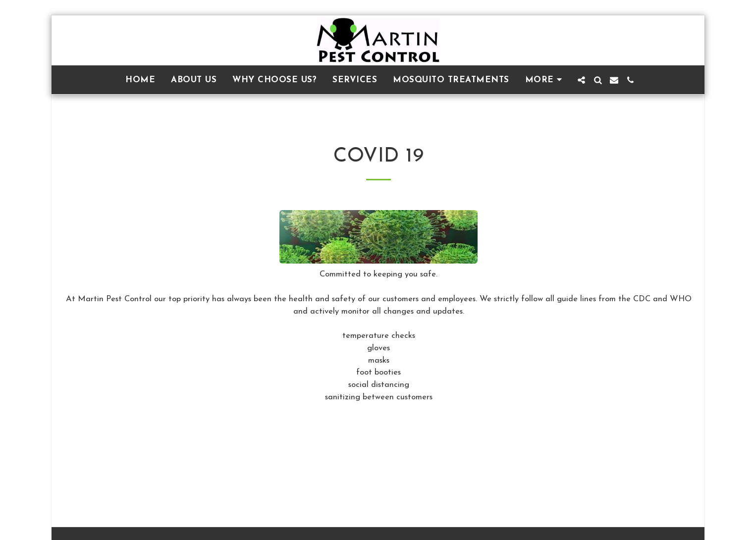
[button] (581, 80)
